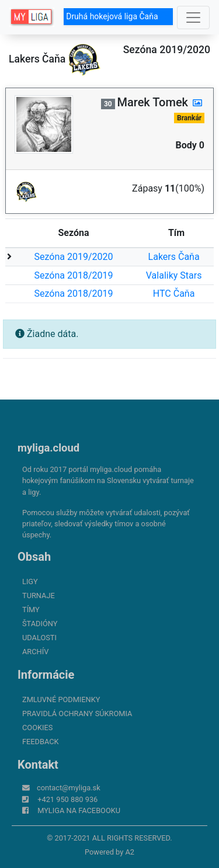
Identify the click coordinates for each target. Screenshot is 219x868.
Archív (35, 652)
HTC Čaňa (174, 294)
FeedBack (41, 742)
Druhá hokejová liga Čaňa (118, 16)
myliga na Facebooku (79, 810)
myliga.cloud (48, 448)
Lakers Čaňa (174, 257)
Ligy (30, 581)
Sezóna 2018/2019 (74, 275)
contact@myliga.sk (69, 788)
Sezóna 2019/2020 (74, 257)
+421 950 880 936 (67, 799)
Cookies (37, 728)
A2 (130, 852)
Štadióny (40, 624)
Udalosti (39, 638)
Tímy (31, 610)
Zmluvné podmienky (61, 699)
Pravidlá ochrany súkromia (77, 714)
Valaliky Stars (174, 275)
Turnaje (39, 596)
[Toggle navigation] (193, 18)
